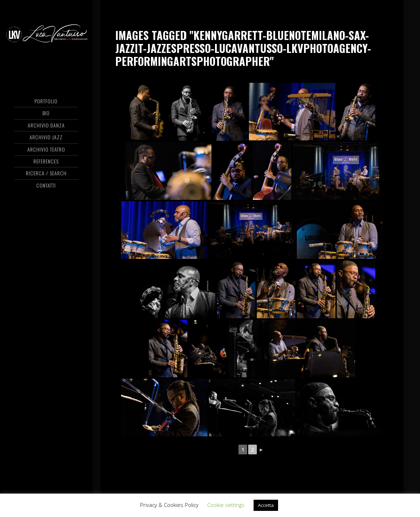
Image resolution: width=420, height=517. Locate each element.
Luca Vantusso (46, 34)
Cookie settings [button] (226, 505)
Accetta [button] (266, 505)
